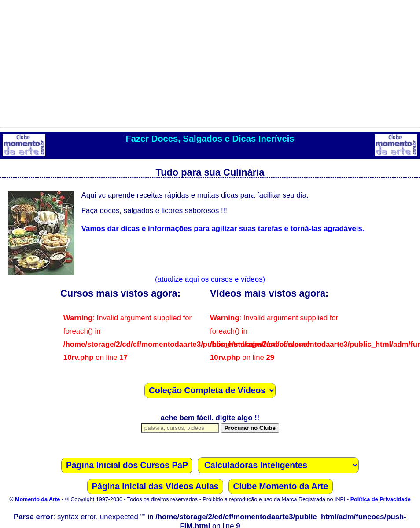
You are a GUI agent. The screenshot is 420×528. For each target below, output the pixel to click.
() (210, 279)
